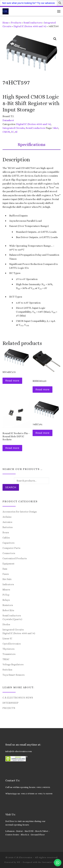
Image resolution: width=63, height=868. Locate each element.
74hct (55, 128)
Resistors (8, 605)
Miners (6, 590)
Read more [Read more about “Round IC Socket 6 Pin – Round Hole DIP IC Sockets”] (12, 448)
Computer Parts (11, 548)
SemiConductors (33, 23)
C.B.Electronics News (18, 698)
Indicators (8, 584)
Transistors (9, 654)
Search (11, 487)
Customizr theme (50, 862)
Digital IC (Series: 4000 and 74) (30, 26)
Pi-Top (6, 595)
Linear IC (7, 638)
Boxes (6, 532)
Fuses (6, 574)
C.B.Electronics (23, 857)
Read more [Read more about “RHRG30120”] (42, 389)
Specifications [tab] (32, 144)
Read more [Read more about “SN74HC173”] (12, 381)
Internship (11, 703)
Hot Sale (7, 579)
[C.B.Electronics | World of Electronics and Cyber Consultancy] (6, 11)
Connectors (9, 553)
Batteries (8, 527)
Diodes (6, 624)
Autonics (7, 522)
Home (6, 23)
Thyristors (8, 649)
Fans (5, 569)
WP (19, 862)
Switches (7, 670)
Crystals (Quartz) (12, 619)
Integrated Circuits (14, 128)
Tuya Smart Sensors (14, 675)
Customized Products (15, 558)
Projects (9, 708)
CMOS (6, 132)
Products (16, 23)
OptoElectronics (12, 644)
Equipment (8, 564)
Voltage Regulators (13, 664)
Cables (6, 538)
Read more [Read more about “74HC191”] (42, 433)
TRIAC (6, 659)
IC (12, 132)
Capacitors (8, 543)
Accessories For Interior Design (20, 512)
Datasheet (8, 120)
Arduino (7, 517)
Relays (6, 600)
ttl (16, 132)
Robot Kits (8, 610)
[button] (55, 39)
